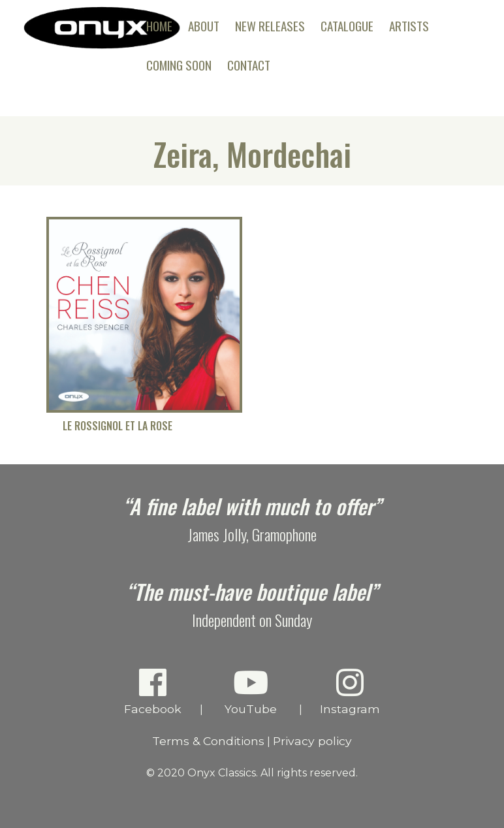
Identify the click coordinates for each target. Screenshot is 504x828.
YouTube (251, 691)
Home (159, 26)
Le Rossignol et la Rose (118, 426)
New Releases (270, 26)
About (204, 26)
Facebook (153, 691)
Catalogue (347, 26)
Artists (409, 26)
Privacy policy (312, 741)
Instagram (350, 691)
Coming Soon (179, 65)
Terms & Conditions (208, 741)
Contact (249, 65)
